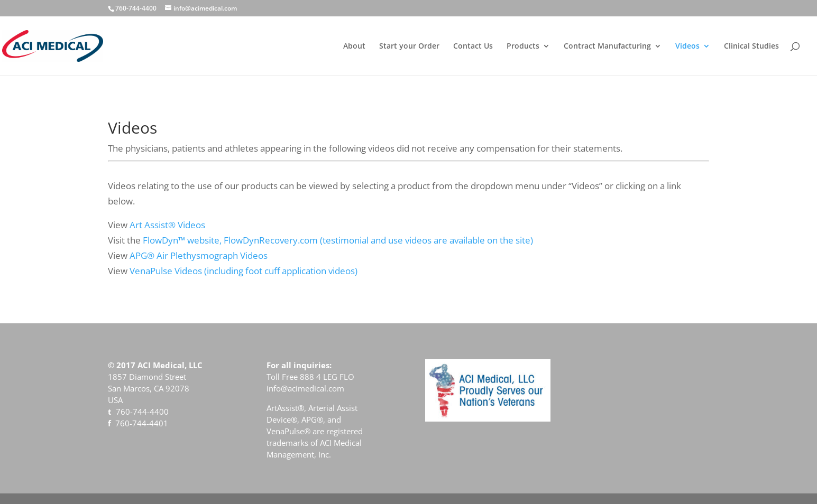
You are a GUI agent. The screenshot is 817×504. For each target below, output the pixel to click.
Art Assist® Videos (167, 225)
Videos (687, 46)
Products (523, 46)
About (354, 46)
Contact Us (473, 46)
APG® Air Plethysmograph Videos (199, 255)
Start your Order (409, 46)
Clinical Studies (751, 46)
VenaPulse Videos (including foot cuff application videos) (244, 271)
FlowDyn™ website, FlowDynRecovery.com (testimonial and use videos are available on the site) (338, 240)
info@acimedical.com (305, 388)
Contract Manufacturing (607, 46)
